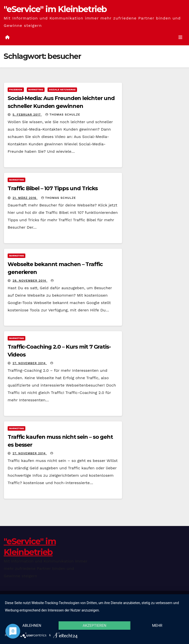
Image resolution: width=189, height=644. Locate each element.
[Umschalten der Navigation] (180, 37)
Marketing (36, 90)
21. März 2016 (25, 198)
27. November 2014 (30, 363)
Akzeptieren (94, 626)
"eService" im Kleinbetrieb (55, 9)
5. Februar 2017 (27, 115)
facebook (16, 90)
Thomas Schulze (63, 115)
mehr (157, 626)
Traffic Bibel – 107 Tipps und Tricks (53, 188)
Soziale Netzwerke (62, 90)
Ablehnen (32, 626)
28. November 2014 (30, 281)
